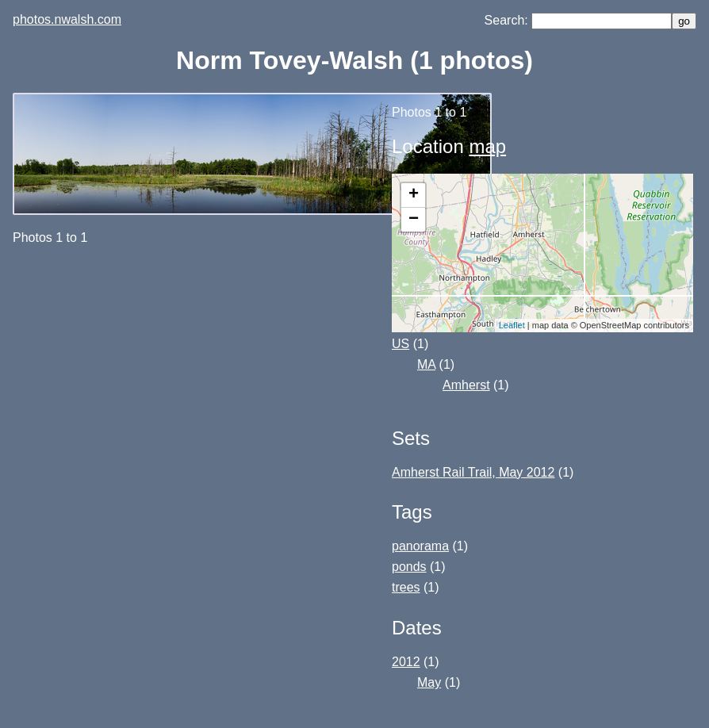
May (429, 682)
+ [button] (414, 195)
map (487, 146)
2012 (406, 662)
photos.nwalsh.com (67, 19)
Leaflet (512, 325)
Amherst (466, 385)
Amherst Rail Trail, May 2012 (473, 472)
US (400, 344)
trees (406, 587)
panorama (420, 546)
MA (426, 364)
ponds (409, 567)
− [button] (414, 220)
